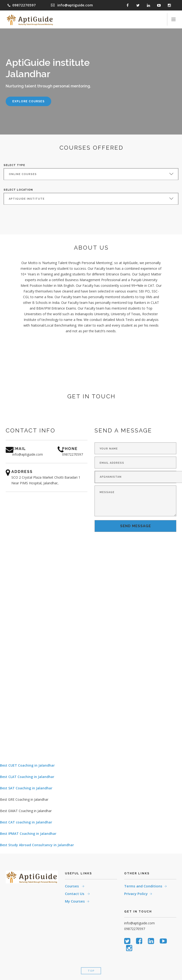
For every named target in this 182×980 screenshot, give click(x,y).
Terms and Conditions (143, 886)
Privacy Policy (136, 894)
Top (91, 971)
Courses (72, 886)
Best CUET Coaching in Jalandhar (27, 765)
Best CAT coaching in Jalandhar (26, 822)
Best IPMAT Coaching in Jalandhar (28, 834)
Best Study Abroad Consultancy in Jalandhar (37, 845)
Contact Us (75, 894)
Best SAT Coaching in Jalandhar (26, 788)
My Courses (75, 901)
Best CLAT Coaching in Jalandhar (27, 777)
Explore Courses (28, 101)
